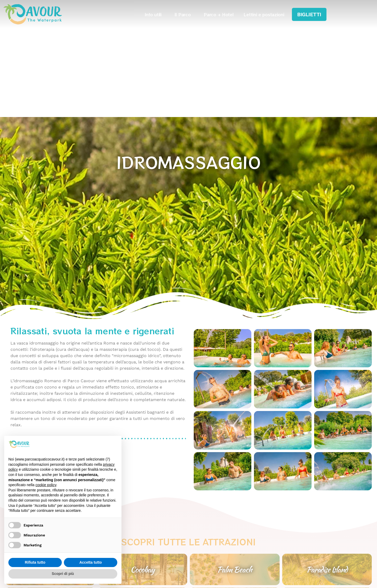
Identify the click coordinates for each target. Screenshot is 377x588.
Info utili (154, 14)
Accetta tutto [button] (91, 562)
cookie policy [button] (46, 485)
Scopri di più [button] (63, 574)
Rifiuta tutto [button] (35, 562)
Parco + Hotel (218, 14)
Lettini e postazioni (264, 14)
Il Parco (184, 14)
